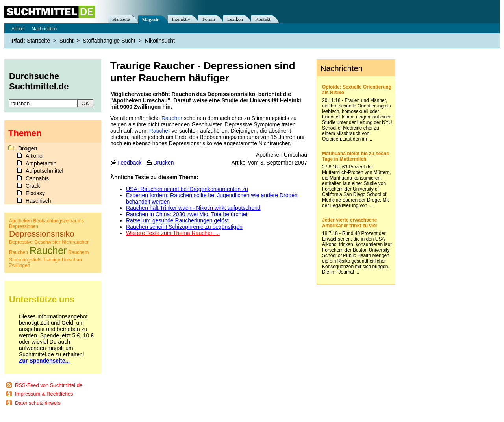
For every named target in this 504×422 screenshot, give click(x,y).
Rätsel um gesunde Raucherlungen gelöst (177, 220)
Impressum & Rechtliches (44, 394)
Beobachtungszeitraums (58, 221)
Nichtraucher (75, 242)
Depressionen (24, 226)
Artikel (18, 29)
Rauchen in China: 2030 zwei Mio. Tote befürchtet (187, 214)
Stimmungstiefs (25, 260)
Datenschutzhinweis (38, 403)
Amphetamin (41, 163)
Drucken (163, 163)
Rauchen (19, 252)
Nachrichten (44, 29)
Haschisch (38, 201)
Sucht (67, 41)
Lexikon (235, 19)
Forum (209, 19)
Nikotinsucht (160, 41)
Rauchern (78, 252)
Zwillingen (19, 265)
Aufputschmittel (44, 171)
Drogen (28, 148)
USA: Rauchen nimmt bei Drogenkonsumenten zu (187, 189)
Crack (33, 186)
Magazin (151, 20)
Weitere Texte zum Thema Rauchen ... (173, 233)
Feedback (129, 163)
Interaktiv (181, 19)
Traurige (52, 260)
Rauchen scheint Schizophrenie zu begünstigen (184, 227)
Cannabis (37, 178)
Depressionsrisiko (42, 234)
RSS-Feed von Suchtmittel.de (49, 385)
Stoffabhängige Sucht (109, 41)
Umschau (72, 260)
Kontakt (263, 19)
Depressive (21, 242)
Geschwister (47, 242)
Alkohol (35, 156)
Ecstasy (35, 193)
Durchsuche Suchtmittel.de (39, 81)
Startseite (121, 19)
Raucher (172, 118)
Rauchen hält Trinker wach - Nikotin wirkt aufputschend (193, 208)
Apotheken (20, 221)
